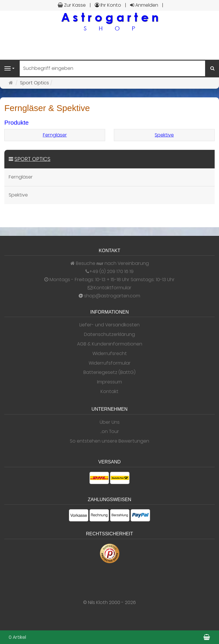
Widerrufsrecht (110, 354)
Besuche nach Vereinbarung (110, 263)
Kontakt (110, 392)
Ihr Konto (108, 5)
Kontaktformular (110, 288)
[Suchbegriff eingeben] (112, 68)
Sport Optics (32, 159)
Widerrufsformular (110, 363)
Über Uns (110, 422)
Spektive (164, 135)
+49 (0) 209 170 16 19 (111, 272)
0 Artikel (17, 637)
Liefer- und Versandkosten (110, 325)
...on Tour (110, 432)
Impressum (110, 382)
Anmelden (144, 5)
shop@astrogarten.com (112, 296)
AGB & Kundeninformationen (110, 344)
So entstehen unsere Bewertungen (110, 441)
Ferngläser (55, 135)
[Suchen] (212, 69)
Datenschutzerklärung (110, 334)
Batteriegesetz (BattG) (110, 372)
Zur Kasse (72, 5)
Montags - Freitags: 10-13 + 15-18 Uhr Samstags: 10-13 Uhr (110, 280)
